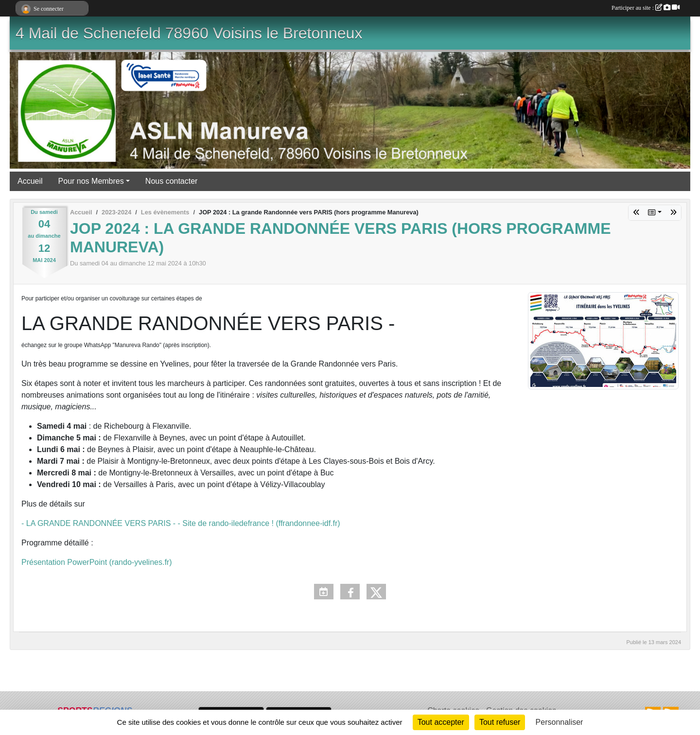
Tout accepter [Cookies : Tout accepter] (441, 722)
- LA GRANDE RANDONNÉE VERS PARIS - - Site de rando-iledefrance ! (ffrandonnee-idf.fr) (181, 523)
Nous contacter (172, 181)
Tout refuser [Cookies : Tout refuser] (500, 722)
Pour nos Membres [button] (91, 181)
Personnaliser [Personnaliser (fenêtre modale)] (560, 722)
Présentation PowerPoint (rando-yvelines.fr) (96, 562)
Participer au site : (646, 8)
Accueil (30, 181)
